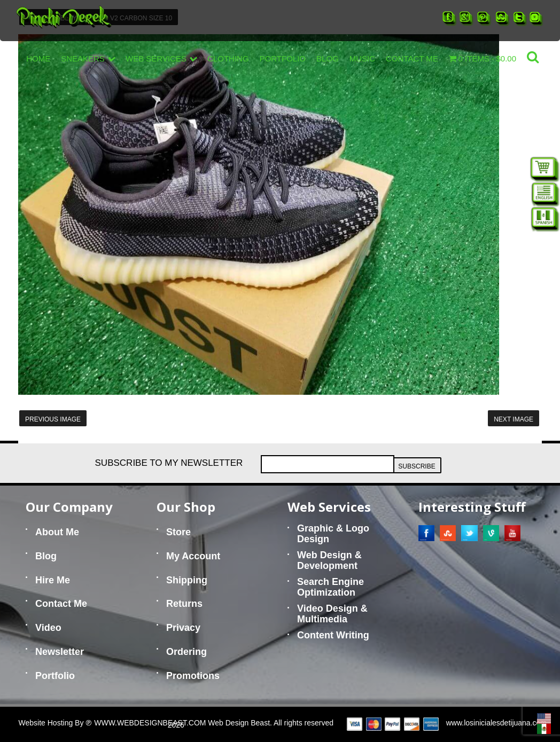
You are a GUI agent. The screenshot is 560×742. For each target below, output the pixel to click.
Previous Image (53, 419)
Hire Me (53, 580)
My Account (193, 556)
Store (178, 532)
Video (48, 628)
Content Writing (333, 635)
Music (362, 58)
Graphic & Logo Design (333, 534)
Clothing (228, 58)
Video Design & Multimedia (332, 614)
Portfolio (283, 58)
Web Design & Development (329, 560)
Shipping (187, 580)
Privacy (183, 628)
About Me (57, 532)
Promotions (193, 676)
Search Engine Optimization (330, 587)
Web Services (161, 58)
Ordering (186, 652)
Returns (184, 604)
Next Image (514, 419)
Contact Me (412, 58)
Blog (328, 58)
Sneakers (88, 58)
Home (38, 58)
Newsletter (60, 652)
